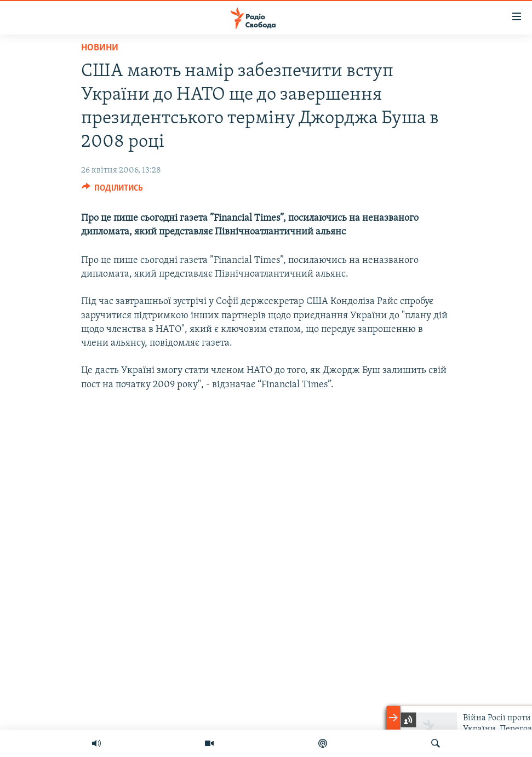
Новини (100, 48)
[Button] (113, 191)
